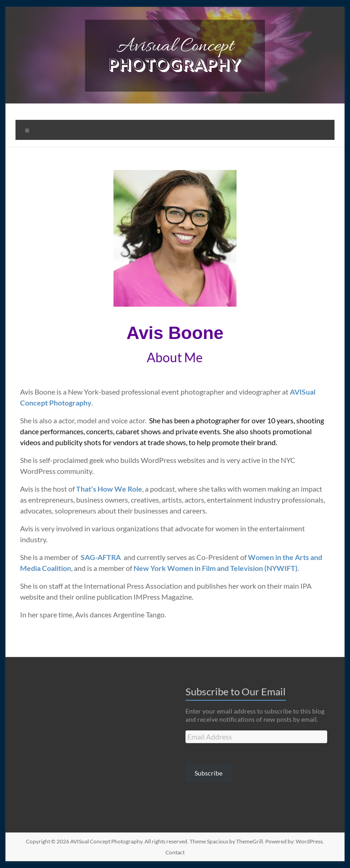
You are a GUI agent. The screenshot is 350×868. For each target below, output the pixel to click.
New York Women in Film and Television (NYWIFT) (216, 568)
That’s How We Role (109, 489)
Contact (175, 852)
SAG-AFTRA (101, 557)
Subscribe (208, 773)
